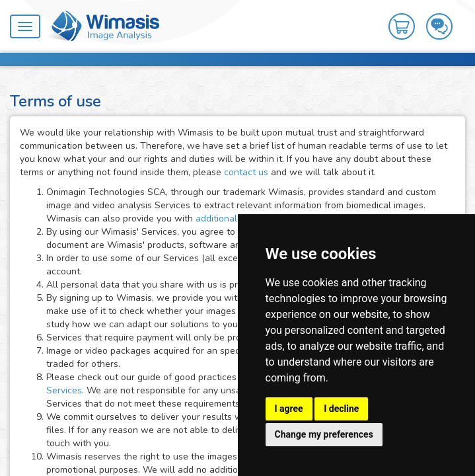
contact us (246, 172)
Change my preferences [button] (324, 434)
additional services (236, 218)
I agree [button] (289, 409)
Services (64, 390)
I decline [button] (341, 409)
